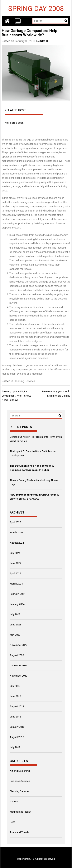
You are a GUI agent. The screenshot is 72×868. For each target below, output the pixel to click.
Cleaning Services (24, 381)
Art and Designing (20, 771)
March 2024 (16, 584)
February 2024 (18, 594)
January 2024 (17, 604)
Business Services (20, 781)
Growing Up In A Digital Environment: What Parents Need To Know (16, 396)
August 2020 (17, 655)
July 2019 (15, 686)
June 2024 (15, 563)
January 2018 (17, 727)
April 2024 (15, 573)
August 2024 (17, 543)
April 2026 (15, 522)
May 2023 (15, 635)
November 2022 (19, 645)
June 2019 (15, 696)
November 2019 (19, 676)
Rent (12, 822)
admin (44, 41)
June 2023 (15, 625)
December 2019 (19, 665)
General (14, 802)
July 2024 (15, 553)
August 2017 (17, 737)
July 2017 (15, 747)
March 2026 (16, 533)
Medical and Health (20, 812)
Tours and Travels (19, 832)
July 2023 (15, 614)
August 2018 (17, 706)
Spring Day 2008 (36, 8)
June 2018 (15, 717)
